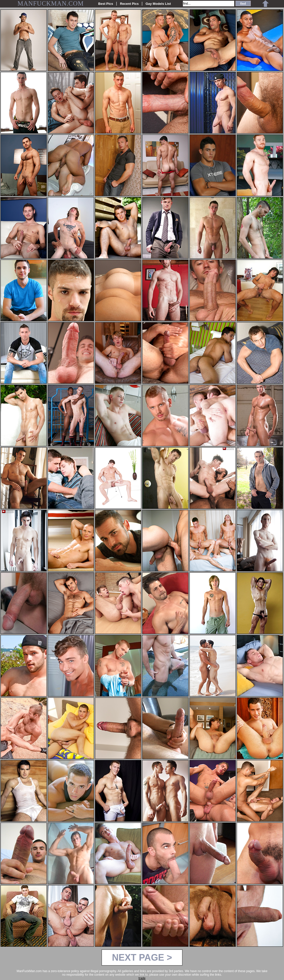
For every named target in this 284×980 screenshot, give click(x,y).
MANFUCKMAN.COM (51, 3)
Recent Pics (129, 4)
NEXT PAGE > (142, 957)
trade (142, 978)
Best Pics (106, 4)
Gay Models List (158, 4)
